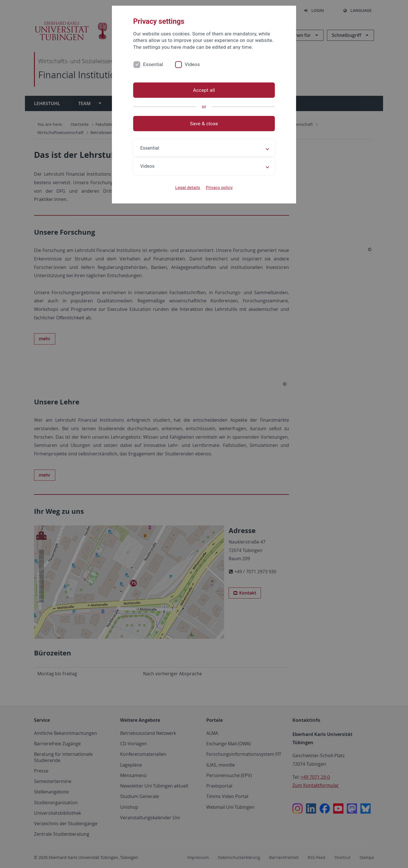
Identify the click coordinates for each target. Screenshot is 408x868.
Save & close (204, 124)
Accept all (204, 90)
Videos (192, 64)
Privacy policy (219, 188)
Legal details (188, 188)
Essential (153, 64)
